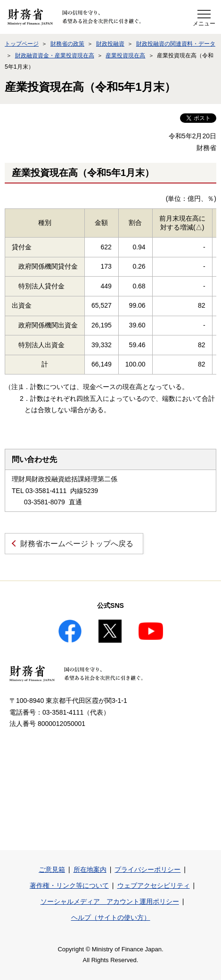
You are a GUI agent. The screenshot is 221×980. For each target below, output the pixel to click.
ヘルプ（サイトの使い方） (111, 917)
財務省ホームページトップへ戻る (77, 544)
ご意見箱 (52, 869)
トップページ (22, 44)
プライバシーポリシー (147, 869)
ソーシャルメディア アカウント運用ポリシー (110, 901)
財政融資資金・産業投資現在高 (55, 56)
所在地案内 (90, 869)
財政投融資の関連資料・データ (176, 44)
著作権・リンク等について (69, 885)
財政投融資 (110, 44)
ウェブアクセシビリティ (154, 885)
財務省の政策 (67, 44)
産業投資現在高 (125, 56)
